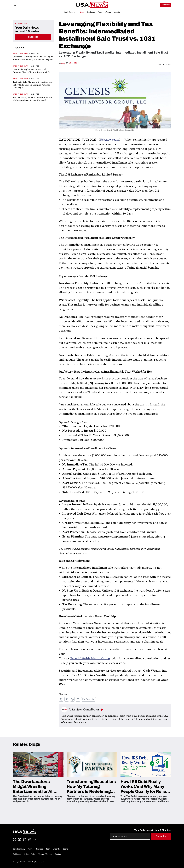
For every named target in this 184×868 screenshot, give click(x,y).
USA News (74, 63)
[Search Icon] (15, 5)
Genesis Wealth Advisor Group (90, 658)
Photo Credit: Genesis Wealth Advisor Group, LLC (115, 130)
